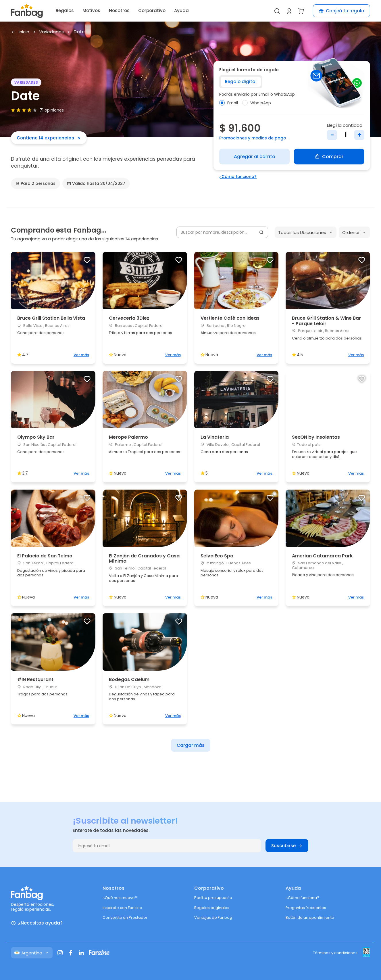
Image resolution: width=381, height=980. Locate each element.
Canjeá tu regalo (341, 11)
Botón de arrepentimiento (310, 917)
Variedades (51, 32)
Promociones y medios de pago (253, 138)
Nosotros (119, 10)
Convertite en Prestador (125, 917)
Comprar (329, 157)
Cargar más (191, 745)
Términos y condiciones (335, 953)
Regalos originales (212, 908)
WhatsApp (257, 103)
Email (229, 103)
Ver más (81, 355)
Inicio (20, 32)
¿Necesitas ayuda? (37, 923)
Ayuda (181, 10)
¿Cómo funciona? (238, 177)
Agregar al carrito (255, 157)
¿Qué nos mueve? (120, 898)
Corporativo (152, 10)
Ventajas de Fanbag (213, 917)
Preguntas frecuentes (306, 908)
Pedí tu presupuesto (213, 898)
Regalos (65, 10)
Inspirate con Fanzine (122, 908)
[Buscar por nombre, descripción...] (222, 232)
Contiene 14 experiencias (49, 138)
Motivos (91, 10)
